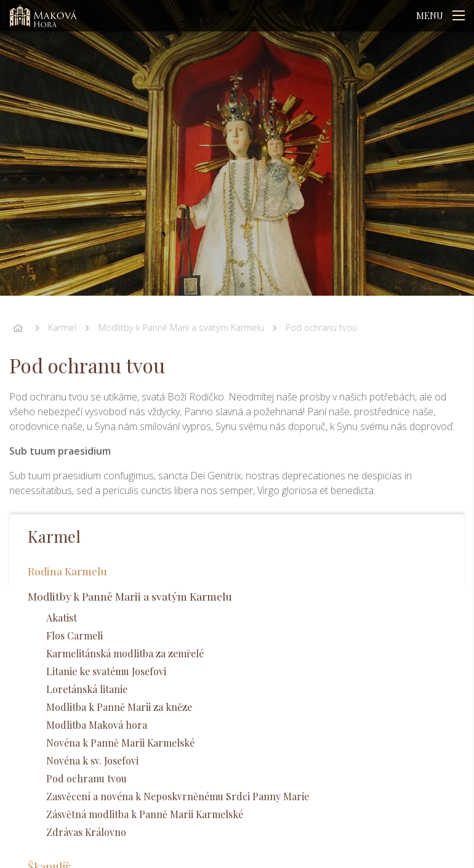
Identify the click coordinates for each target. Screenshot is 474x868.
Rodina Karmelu (67, 571)
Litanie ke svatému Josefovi (106, 671)
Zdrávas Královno (86, 832)
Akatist (62, 618)
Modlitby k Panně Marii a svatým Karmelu (181, 327)
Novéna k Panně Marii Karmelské (120, 743)
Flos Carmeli (74, 635)
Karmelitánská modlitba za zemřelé (125, 653)
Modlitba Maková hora (97, 725)
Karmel (62, 327)
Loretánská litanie (87, 689)
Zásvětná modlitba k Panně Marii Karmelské (145, 814)
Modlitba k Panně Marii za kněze (119, 707)
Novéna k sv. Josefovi (92, 761)
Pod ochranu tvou (321, 327)
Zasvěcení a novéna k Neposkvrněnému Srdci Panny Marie (178, 796)
